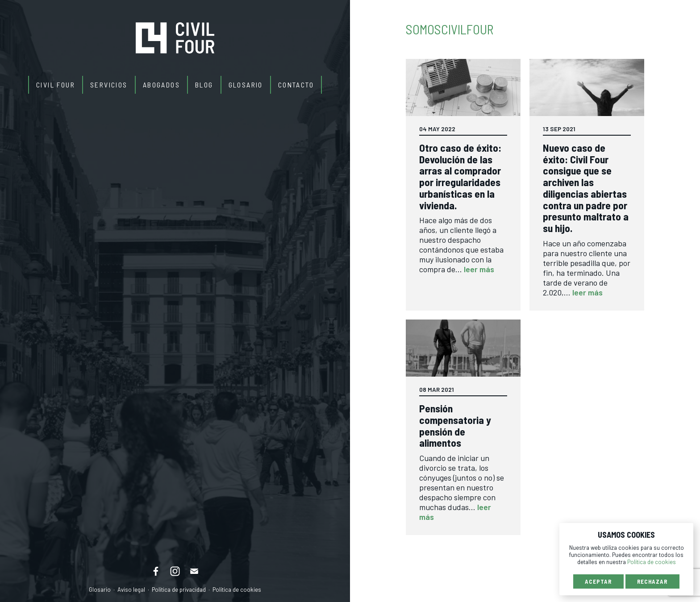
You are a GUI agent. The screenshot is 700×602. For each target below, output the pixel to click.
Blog (204, 85)
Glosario (246, 85)
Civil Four (56, 85)
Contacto (296, 85)
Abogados (161, 85)
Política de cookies (237, 590)
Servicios (109, 85)
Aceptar (598, 581)
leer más (479, 269)
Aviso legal (131, 590)
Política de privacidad (179, 590)
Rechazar (652, 581)
